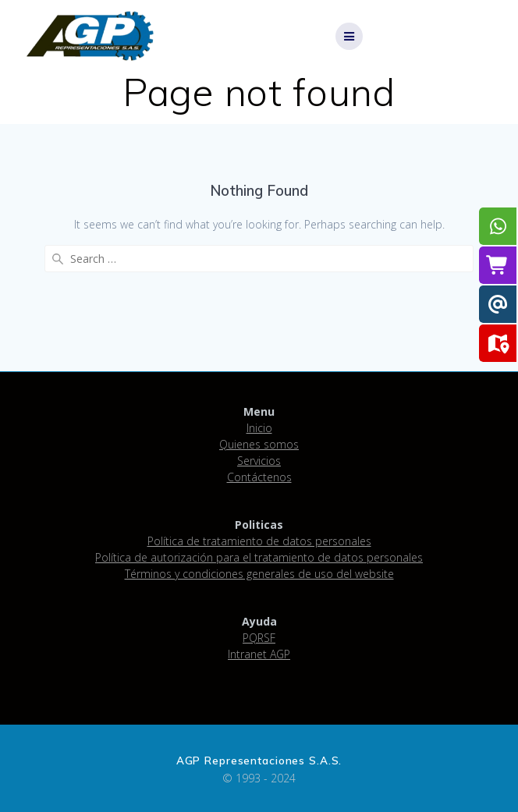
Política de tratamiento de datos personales (259, 541)
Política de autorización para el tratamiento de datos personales (259, 557)
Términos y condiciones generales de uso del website (259, 574)
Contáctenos (259, 477)
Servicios (259, 461)
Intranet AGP (259, 654)
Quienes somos (259, 444)
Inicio (259, 428)
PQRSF (259, 638)
